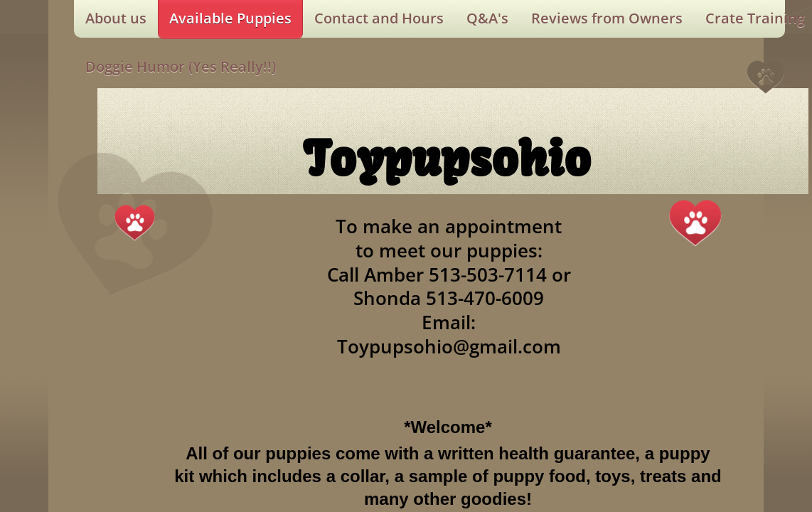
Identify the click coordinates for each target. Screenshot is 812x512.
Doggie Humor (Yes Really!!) (181, 66)
